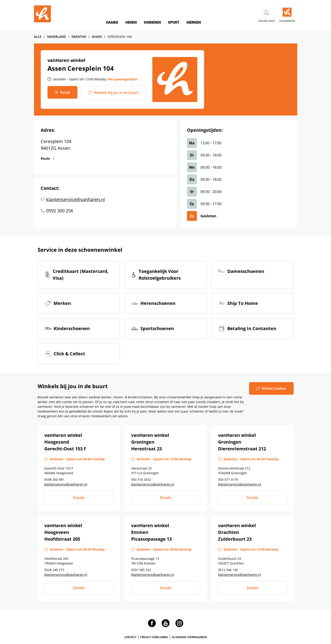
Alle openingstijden (122, 79)
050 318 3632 (141, 480)
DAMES (112, 23)
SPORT (174, 23)
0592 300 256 (60, 211)
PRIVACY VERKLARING (154, 637)
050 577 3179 (228, 480)
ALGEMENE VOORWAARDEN (189, 637)
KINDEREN (152, 23)
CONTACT (130, 637)
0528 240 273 (54, 570)
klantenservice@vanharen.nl (75, 199)
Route (45, 158)
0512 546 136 (228, 570)
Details (79, 498)
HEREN (131, 23)
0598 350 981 (54, 480)
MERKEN (194, 23)
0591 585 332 (141, 570)
